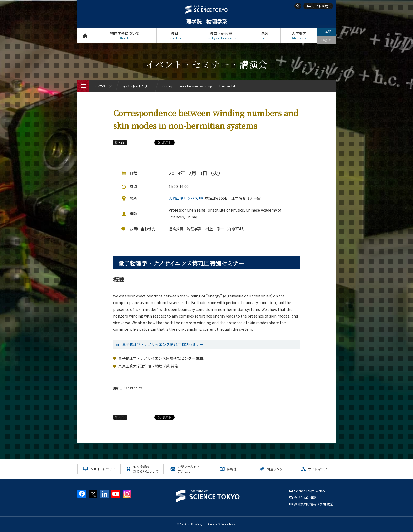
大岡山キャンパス (186, 198)
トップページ (85, 35)
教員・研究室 (221, 35)
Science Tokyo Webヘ (310, 491)
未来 (265, 35)
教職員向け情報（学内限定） (315, 504)
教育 (175, 35)
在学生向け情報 (305, 497)
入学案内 (299, 35)
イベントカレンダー (137, 86)
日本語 (326, 31)
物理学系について (125, 35)
